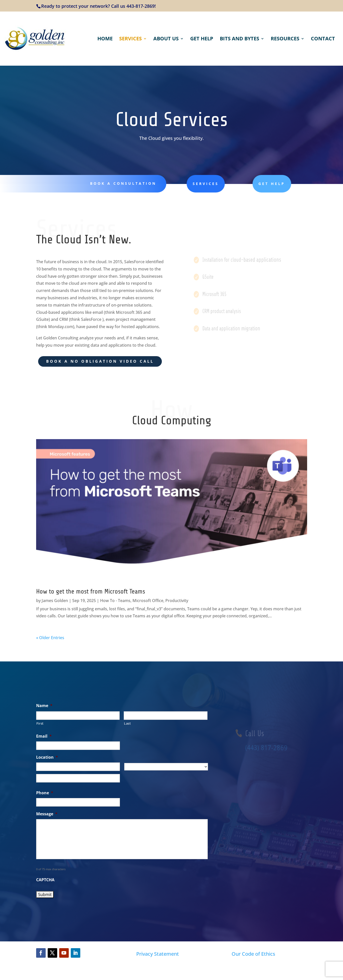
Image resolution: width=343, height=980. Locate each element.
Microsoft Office (148, 601)
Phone (45, 793)
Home (105, 39)
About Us (166, 39)
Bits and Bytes (239, 39)
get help (253, 184)
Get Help (202, 39)
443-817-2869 (141, 6)
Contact (323, 39)
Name (44, 706)
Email (44, 736)
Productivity (177, 601)
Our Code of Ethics (253, 954)
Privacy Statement (158, 954)
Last (127, 723)
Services (130, 39)
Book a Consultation (119, 183)
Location (47, 757)
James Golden (55, 601)
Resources (285, 39)
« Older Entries (50, 638)
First (40, 723)
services (192, 184)
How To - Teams (115, 601)
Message (47, 814)
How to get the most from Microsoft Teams (91, 591)
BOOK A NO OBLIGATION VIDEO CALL (100, 361)
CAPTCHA (45, 880)
